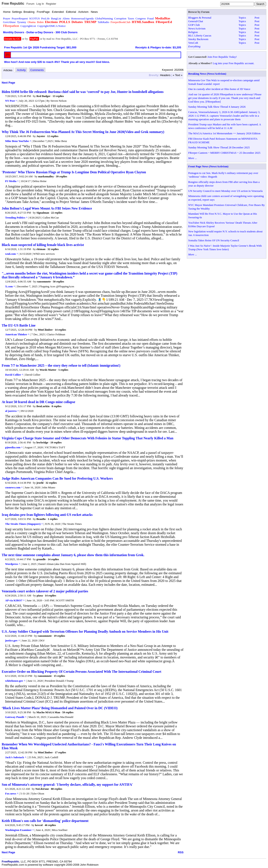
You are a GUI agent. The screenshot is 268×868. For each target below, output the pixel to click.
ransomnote (44, 281)
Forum (30, 4)
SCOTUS (35, 18)
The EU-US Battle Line (19, 325)
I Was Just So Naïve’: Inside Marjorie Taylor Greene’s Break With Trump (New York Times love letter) (225, 247)
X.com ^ (10, 286)
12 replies (53, 136)
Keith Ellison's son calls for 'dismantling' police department (45, 821)
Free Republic (13, 4)
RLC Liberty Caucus (200, 35)
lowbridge (42, 442)
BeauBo (41, 519)
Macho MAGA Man (48, 712)
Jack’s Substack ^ (16, 757)
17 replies (60, 752)
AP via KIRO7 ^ (15, 600)
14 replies (60, 330)
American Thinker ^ (17, 334)
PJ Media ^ (12, 181)
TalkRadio (103, 22)
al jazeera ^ (12, 411)
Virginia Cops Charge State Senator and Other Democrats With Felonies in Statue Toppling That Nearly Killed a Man (88, 438)
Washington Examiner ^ (19, 830)
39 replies (61, 176)
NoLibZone (42, 789)
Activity (21, 70)
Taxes (131, 18)
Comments (37, 70)
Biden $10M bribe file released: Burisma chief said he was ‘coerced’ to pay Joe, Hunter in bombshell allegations (83, 92)
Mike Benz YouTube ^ (18, 141)
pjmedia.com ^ (14, 447)
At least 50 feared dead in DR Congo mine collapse (38, 402)
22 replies (57, 213)
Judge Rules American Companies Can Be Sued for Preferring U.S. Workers (57, 478)
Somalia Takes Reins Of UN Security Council (214, 240)
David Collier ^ (14, 375)
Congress (141, 18)
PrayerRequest (20, 18)
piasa (40, 595)
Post (257, 18)
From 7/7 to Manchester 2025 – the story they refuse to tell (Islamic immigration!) (61, 365)
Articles (8, 70)
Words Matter (48, 370)
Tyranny (22, 22)
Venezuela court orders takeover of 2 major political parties (45, 591)
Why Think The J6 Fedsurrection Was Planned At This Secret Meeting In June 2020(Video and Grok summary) (83, 132)
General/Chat (196, 21)
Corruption (120, 18)
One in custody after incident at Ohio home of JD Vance (219, 89)
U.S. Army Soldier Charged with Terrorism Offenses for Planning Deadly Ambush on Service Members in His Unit (85, 631)
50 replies (58, 281)
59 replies (68, 712)
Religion (193, 32)
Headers (165, 75)
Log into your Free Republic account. (234, 63)
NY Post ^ (11, 101)
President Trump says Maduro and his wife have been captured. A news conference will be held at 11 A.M (225, 126)
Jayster (41, 136)
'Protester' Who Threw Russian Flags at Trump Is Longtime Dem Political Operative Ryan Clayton (74, 172)
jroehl (40, 483)
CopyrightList (28, 26)
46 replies (50, 825)
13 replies (58, 96)
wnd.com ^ (12, 254)
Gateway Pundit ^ (16, 717)
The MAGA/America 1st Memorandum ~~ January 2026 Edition (224, 133)
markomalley (46, 176)
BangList (56, 18)
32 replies (53, 249)
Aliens (66, 18)
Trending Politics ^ (16, 218)
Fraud (150, 18)
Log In (40, 4)
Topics (242, 18)
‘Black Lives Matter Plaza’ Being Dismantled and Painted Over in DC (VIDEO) (60, 708)
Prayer (7, 18)
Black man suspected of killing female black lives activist (43, 245)
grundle (41, 559)
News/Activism (197, 28)
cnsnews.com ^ (14, 487)
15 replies (59, 676)
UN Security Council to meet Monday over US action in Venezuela (225, 191)
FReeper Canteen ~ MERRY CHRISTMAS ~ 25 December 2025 (224, 153)
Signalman (43, 213)
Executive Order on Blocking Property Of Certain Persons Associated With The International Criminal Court (81, 672)
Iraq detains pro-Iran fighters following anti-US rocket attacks (47, 515)
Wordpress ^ (13, 564)
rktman (41, 249)
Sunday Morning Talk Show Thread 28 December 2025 (219, 147)
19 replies (56, 442)
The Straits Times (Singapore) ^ (24, 524)
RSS (181, 852)
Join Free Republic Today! (222, 57)
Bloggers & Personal (200, 18)
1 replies (53, 519)
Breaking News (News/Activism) (207, 74)
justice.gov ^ (13, 640)
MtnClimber (45, 330)
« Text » (178, 75)
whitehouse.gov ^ (15, 681)
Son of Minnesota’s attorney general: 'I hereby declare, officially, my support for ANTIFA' (67, 785)
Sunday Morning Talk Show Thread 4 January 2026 (217, 107)
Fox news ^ (12, 793)
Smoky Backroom (198, 39)
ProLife (45, 18)
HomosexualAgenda (82, 18)
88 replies (57, 789)
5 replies (63, 370)
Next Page (8, 83)
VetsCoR (193, 43)
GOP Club (194, 25)
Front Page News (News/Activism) (208, 166)
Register (51, 4)
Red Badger (43, 96)
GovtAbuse (9, 22)
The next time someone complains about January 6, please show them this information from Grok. (73, 555)
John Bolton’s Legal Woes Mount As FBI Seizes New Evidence (47, 208)
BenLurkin (43, 406)
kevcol (39, 825)
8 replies (56, 406)
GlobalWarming (104, 18)
